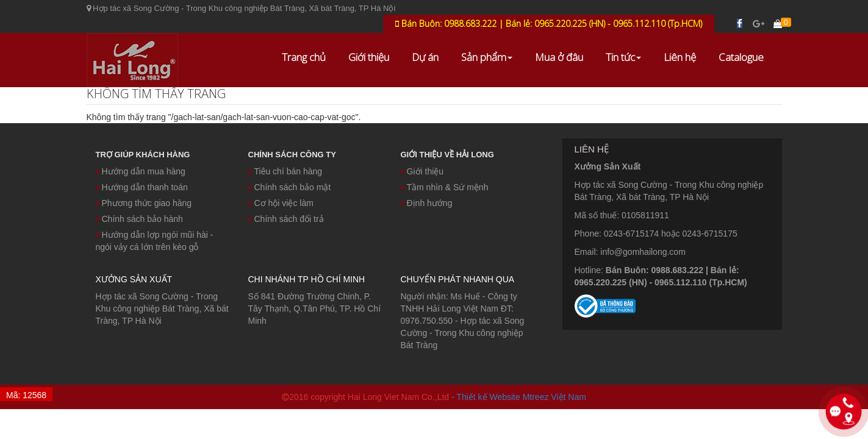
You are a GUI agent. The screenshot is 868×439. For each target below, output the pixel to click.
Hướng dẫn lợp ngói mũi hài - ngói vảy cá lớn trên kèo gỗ (155, 241)
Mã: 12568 (26, 395)
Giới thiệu (369, 57)
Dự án (425, 57)
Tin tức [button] (623, 57)
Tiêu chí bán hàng (285, 171)
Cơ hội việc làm (281, 203)
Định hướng (427, 203)
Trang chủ (304, 57)
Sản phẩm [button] (487, 57)
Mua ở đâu (559, 57)
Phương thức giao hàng (144, 203)
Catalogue (741, 57)
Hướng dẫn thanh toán (142, 187)
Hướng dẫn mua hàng (141, 171)
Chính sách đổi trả (286, 219)
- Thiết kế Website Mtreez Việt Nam (519, 397)
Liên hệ (680, 57)
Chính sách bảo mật (290, 187)
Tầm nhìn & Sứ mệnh (445, 187)
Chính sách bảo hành (139, 219)
